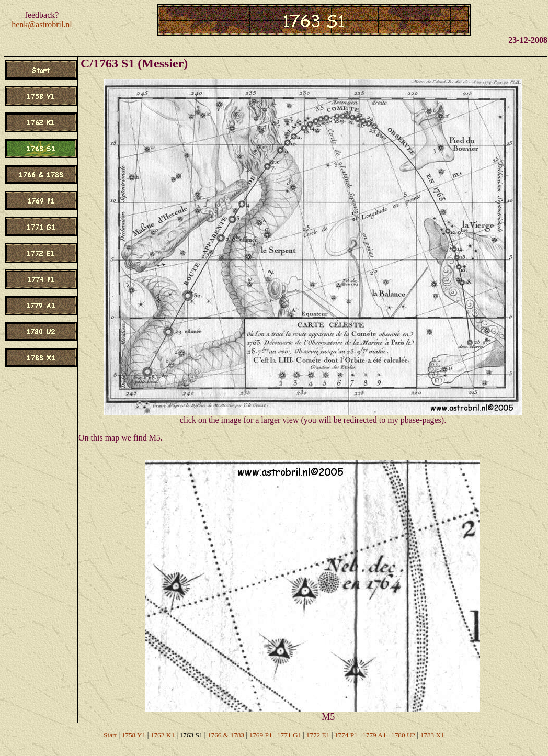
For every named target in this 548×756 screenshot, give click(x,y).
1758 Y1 (134, 735)
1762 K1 (163, 735)
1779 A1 (374, 735)
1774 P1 (346, 735)
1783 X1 (432, 735)
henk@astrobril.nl (42, 24)
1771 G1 (289, 735)
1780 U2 (403, 735)
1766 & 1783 (226, 735)
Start (110, 735)
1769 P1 (261, 735)
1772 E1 (318, 735)
